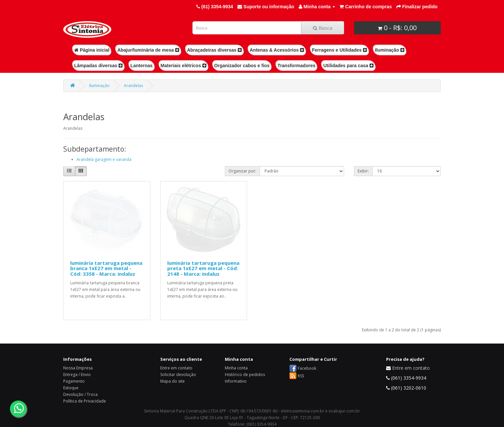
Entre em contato (176, 368)
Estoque (71, 388)
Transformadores (296, 66)
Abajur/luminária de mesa (148, 50)
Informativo (236, 381)
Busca (323, 28)
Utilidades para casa (348, 66)
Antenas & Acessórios (277, 50)
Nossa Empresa (78, 368)
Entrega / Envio (77, 375)
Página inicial (92, 50)
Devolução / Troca (80, 394)
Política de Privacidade (85, 401)
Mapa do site (173, 381)
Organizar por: (242, 171)
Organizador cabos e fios (242, 66)
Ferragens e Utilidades (339, 50)
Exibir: (363, 171)
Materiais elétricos (183, 66)
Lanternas (142, 66)
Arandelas (133, 86)
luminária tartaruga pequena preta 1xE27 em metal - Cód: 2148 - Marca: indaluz (203, 268)
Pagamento (74, 381)
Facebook (307, 368)
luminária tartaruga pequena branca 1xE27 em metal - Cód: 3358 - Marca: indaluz (106, 268)
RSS (301, 376)
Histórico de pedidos (245, 375)
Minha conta (236, 368)
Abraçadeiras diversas (214, 50)
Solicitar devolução (178, 375)
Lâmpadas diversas (98, 66)
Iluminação (390, 50)
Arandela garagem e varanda (104, 159)
